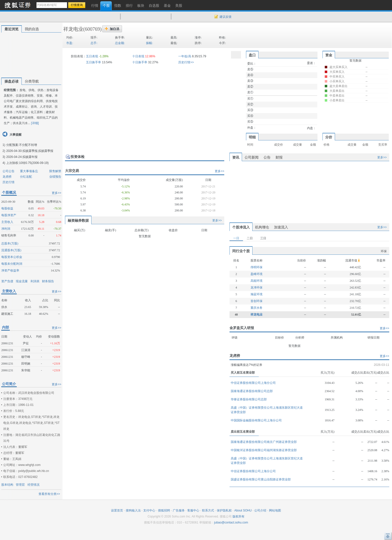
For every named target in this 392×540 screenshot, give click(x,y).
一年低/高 (185, 56)
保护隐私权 (224, 510)
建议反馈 (225, 17)
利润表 (35, 281)
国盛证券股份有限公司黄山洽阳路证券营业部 (261, 479)
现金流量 (22, 281)
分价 (329, 137)
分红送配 (26, 177)
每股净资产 (9, 215)
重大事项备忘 (29, 171)
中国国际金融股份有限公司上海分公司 (256, 420)
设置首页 (117, 510)
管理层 (20, 485)
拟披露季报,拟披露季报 (38, 151)
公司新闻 (251, 157)
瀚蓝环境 (256, 294)
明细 (252, 137)
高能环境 (256, 281)
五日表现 (92, 56)
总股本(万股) (10, 243)
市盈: (70, 43)
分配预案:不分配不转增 (22, 145)
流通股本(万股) (11, 250)
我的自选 (32, 29)
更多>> (56, 193)
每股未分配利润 (12, 264)
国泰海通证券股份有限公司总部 (252, 391)
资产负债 (7, 281)
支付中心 (149, 510)
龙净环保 (256, 288)
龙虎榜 (7, 177)
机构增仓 (262, 227)
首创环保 (256, 301)
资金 (329, 55)
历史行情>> (186, 62)
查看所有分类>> (49, 494)
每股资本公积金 (12, 257)
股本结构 (7, 485)
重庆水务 (256, 308)
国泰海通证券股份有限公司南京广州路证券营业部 (264, 442)
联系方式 (208, 510)
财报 (279, 157)
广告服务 (179, 510)
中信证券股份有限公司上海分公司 (253, 383)
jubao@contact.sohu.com (231, 522)
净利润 (6, 229)
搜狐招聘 (164, 510)
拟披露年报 (30, 157)
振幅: (149, 43)
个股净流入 (241, 227)
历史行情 (8, 182)
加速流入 (281, 227)
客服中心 (193, 510)
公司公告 (8, 171)
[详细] (35, 123)
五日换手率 (93, 62)
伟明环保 (256, 267)
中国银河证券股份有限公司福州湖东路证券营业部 (264, 450)
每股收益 (7, 208)
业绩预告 (55, 177)
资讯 (236, 157)
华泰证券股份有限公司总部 (249, 399)
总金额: (120, 43)
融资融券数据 (78, 220)
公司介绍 (260, 510)
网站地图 (275, 510)
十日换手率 (140, 62)
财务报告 (48, 281)
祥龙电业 (73, 29)
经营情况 (33, 485)
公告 (267, 157)
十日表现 (138, 56)
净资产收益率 (10, 271)
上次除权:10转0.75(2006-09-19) (27, 163)
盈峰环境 (256, 274)
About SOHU (243, 510)
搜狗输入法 (133, 510)
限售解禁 (55, 171)
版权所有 (238, 516)
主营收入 (7, 222)
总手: (94, 43)
